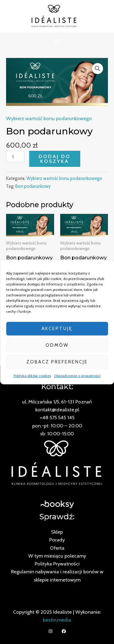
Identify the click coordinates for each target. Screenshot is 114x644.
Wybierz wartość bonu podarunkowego (49, 118)
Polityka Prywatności (57, 564)
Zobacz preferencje (57, 362)
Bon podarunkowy (33, 186)
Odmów (57, 345)
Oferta (57, 548)
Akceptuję (57, 329)
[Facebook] (64, 631)
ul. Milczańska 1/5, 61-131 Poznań (57, 402)
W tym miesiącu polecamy (57, 556)
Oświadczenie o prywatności (77, 375)
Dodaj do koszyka (55, 159)
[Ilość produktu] (15, 157)
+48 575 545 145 (57, 417)
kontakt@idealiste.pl (57, 410)
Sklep (57, 532)
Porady (57, 540)
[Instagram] (50, 631)
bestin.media (57, 620)
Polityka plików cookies (32, 375)
